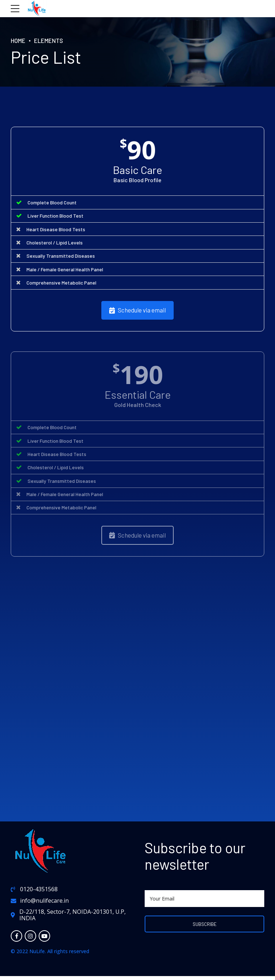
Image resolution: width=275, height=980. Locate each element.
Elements (50, 40)
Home (19, 40)
